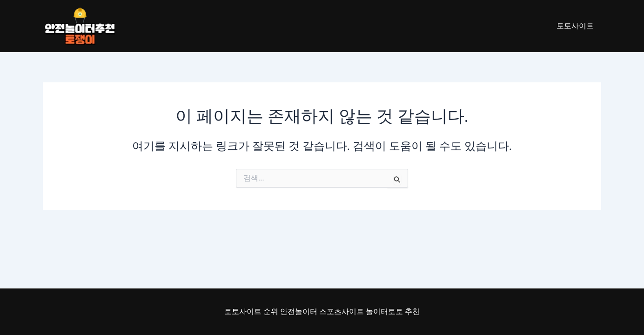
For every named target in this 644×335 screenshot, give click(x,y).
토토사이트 (575, 26)
